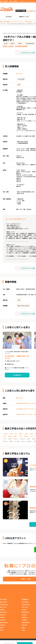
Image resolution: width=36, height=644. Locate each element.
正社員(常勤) (21, 79)
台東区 (31, 434)
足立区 (21, 436)
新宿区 (21, 434)
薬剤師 (2, 630)
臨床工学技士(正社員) (23, 306)
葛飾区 (26, 436)
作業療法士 (3, 617)
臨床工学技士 (29, 22)
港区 (16, 434)
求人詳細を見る (17, 375)
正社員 (6, 43)
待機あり (20, 43)
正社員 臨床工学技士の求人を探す (25, 409)
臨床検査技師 (3, 602)
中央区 (11, 434)
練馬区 (15, 436)
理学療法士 (3, 615)
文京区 (26, 434)
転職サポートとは (24, 17)
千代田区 (5, 434)
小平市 (5, 439)
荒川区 (5, 436)
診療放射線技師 (4, 604)
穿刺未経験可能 (30, 43)
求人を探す (9, 17)
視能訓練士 (3, 625)
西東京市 (5, 441)
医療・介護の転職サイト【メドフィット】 (11, 22)
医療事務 (2, 610)
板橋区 (10, 436)
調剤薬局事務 (3, 612)
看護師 (2, 628)
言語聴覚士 (3, 620)
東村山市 (16, 439)
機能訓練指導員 (4, 622)
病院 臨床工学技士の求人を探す (25, 414)
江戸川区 (32, 436)
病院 (19, 85)
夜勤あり (13, 43)
